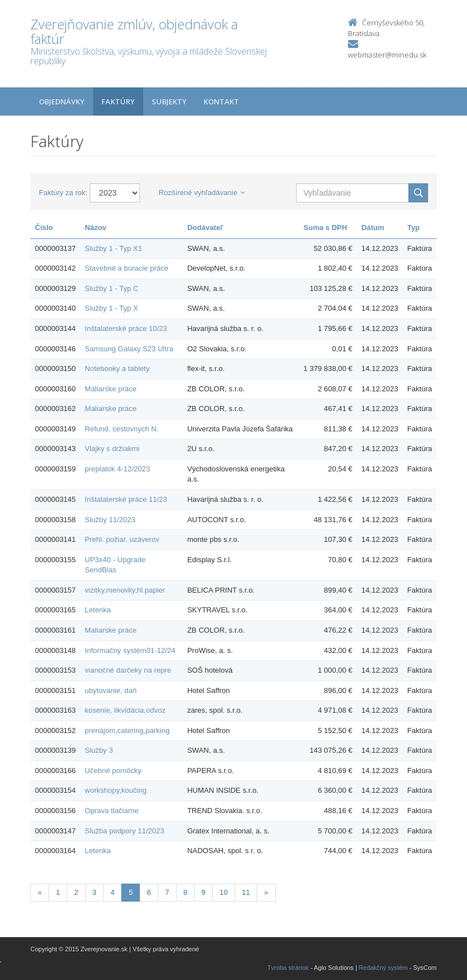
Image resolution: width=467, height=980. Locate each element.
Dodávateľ (205, 228)
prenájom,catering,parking (127, 730)
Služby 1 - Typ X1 (113, 248)
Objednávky (62, 101)
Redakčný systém (383, 968)
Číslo (44, 228)
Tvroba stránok (288, 968)
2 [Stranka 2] (76, 892)
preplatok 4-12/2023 (117, 469)
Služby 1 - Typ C (111, 288)
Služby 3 (99, 750)
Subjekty (169, 101)
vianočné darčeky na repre (128, 670)
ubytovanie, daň (111, 690)
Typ (413, 228)
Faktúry (118, 101)
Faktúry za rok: (63, 193)
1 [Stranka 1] (58, 892)
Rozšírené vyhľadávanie (202, 193)
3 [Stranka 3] (94, 892)
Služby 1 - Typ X (111, 308)
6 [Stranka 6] (149, 892)
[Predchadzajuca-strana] (40, 893)
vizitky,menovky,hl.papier (125, 590)
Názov (95, 228)
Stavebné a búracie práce (126, 268)
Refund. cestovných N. (122, 429)
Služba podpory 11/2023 (124, 831)
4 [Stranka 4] (113, 892)
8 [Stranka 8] (185, 892)
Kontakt (221, 101)
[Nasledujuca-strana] (266, 893)
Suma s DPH (325, 228)
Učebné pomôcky (113, 771)
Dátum (373, 228)
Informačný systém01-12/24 (130, 650)
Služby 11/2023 (110, 520)
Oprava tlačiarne (111, 811)
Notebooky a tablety (117, 368)
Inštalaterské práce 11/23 (126, 499)
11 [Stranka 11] (246, 892)
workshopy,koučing (116, 790)
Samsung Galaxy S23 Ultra (129, 349)
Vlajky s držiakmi (112, 449)
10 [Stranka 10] (223, 892)
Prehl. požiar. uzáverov (122, 539)
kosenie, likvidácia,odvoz (125, 710)
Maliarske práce (111, 389)
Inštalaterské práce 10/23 (126, 328)
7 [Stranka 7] (167, 892)
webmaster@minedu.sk (387, 55)
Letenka (98, 610)
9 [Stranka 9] (203, 892)
